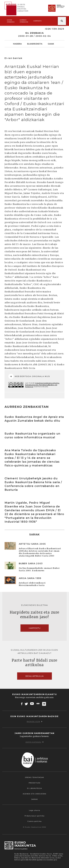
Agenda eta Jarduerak (34, 794)
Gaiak (51, 44)
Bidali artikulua (34, 676)
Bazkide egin (34, 722)
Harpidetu (37, 21)
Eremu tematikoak (35, 777)
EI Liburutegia (35, 788)
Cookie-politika (34, 821)
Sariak (35, 799)
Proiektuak (34, 783)
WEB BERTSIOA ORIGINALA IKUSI (29, 376)
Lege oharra (34, 810)
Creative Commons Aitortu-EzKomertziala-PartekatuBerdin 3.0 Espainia (42, 385)
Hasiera (17, 44)
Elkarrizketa (35, 44)
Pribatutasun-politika (35, 816)
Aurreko (24, 21)
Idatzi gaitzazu (35, 742)
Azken (11, 21)
